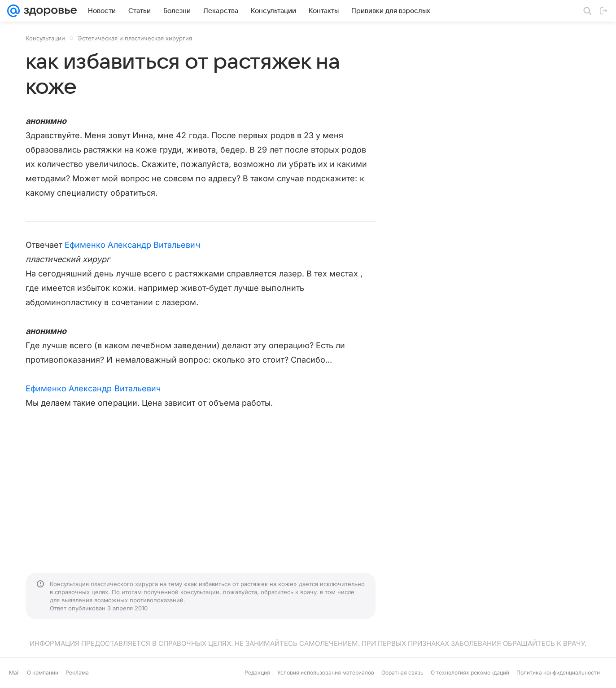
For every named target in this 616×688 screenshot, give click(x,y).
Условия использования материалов (326, 673)
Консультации (45, 38)
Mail (14, 673)
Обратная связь (402, 673)
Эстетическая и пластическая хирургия (135, 38)
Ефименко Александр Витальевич (132, 245)
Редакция (257, 673)
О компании (43, 673)
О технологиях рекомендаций (470, 673)
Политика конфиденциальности (558, 673)
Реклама (77, 673)
